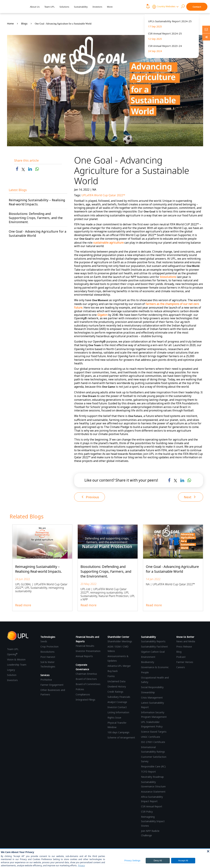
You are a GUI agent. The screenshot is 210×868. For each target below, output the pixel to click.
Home (10, 24)
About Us (35, 7)
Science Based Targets (154, 732)
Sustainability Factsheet (154, 647)
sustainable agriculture (108, 243)
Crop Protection (49, 647)
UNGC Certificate (151, 737)
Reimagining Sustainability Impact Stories (153, 821)
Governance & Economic (155, 667)
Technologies (48, 637)
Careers (181, 667)
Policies (80, 689)
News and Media (186, 642)
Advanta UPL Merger (119, 666)
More (110, 7)
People (145, 673)
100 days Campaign (118, 732)
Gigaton (102, 315)
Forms (111, 676)
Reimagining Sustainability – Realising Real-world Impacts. (37, 202)
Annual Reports (84, 656)
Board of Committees (88, 684)
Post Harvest (48, 657)
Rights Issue (114, 718)
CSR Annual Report (152, 807)
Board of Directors (86, 679)
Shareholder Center (118, 637)
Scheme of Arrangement (121, 738)
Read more (23, 605)
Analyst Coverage (117, 702)
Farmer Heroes (185, 662)
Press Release (184, 647)
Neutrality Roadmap (152, 777)
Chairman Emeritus (86, 674)
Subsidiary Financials (119, 697)
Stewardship (148, 693)
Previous (91, 497)
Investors (97, 7)
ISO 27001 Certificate (153, 742)
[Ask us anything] (206, 29)
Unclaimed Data (116, 681)
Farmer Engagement (52, 685)
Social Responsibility (152, 687)
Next (189, 497)
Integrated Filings (85, 700)
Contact (197, 7)
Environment (148, 657)
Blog (179, 652)
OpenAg (12, 655)
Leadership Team (17, 665)
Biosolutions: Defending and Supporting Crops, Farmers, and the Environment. (36, 218)
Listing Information (118, 713)
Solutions (64, 7)
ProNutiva (46, 680)
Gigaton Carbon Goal (153, 652)
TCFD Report (148, 772)
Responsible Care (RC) (153, 767)
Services (45, 675)
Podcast (181, 657)
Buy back (113, 671)
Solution (12, 675)
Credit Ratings (115, 692)
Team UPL (50, 7)
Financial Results (85, 646)
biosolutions (168, 277)
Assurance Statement (153, 792)
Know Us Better (185, 637)
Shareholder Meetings (120, 642)
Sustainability (81, 7)
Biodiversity (148, 662)
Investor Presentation (88, 651)
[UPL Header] (13, 7)
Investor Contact (117, 707)
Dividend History (117, 687)
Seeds (44, 642)
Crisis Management (152, 698)
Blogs (24, 24)
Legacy (11, 670)
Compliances (83, 695)
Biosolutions (47, 652)
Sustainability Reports (153, 642)
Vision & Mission (16, 660)
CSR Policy (147, 812)
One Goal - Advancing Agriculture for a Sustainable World (63, 24)
